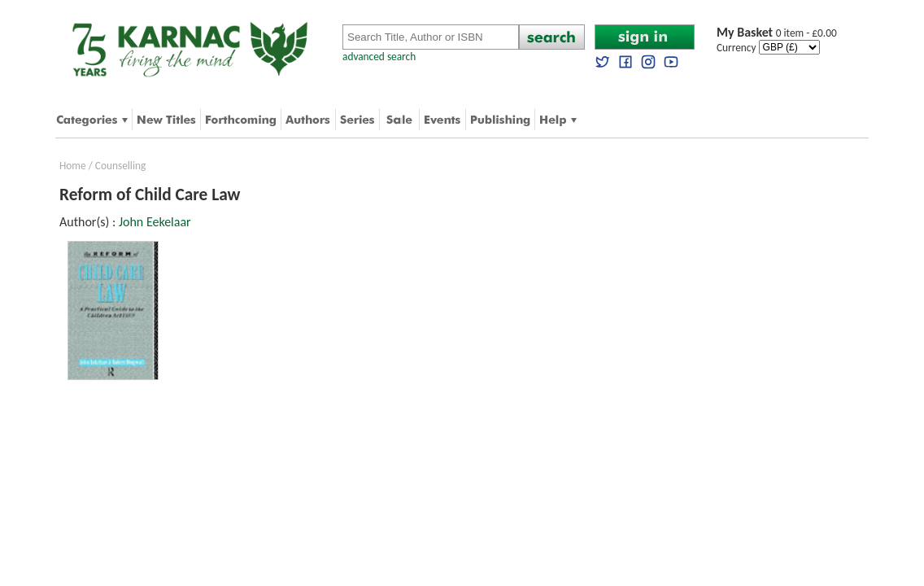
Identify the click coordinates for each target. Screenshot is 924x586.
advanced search (379, 57)
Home (73, 166)
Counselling (120, 166)
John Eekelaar (155, 222)
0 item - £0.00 (777, 33)
